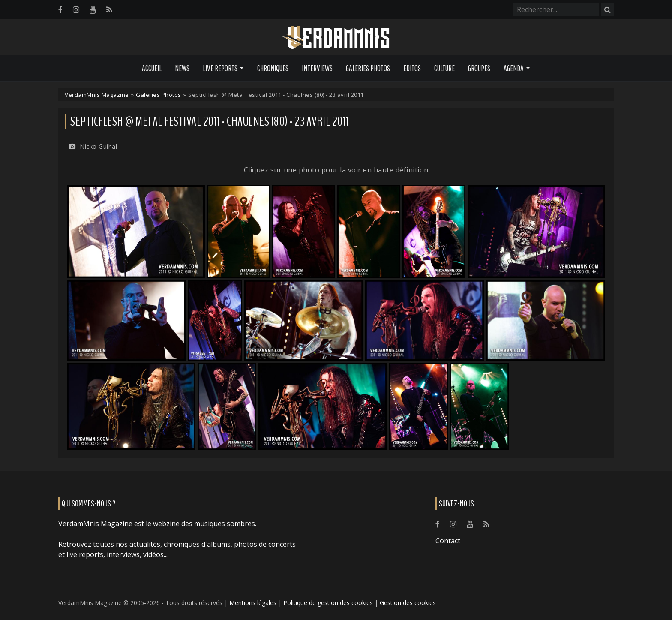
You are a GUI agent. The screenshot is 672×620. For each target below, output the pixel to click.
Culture (444, 68)
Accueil (152, 68)
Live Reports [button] (220, 68)
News (182, 68)
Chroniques (273, 68)
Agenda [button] (514, 68)
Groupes (479, 68)
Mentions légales (253, 603)
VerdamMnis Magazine (97, 95)
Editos (412, 68)
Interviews (317, 68)
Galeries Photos (368, 68)
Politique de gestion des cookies (328, 603)
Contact (448, 541)
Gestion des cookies (408, 603)
